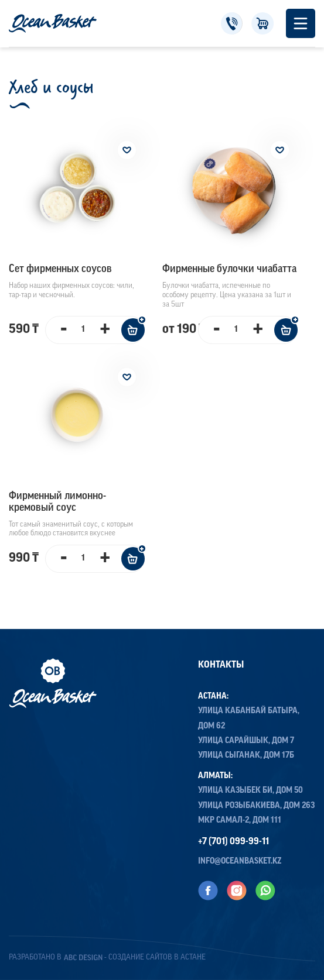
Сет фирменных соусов (60, 269)
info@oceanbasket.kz (240, 862)
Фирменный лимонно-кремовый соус (57, 502)
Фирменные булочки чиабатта (229, 269)
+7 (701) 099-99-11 (232, 23)
